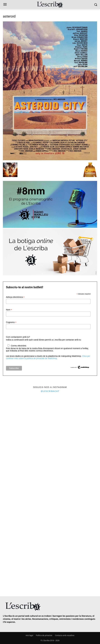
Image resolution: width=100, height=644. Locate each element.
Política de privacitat (44, 635)
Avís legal (29, 635)
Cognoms (11, 322)
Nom (9, 310)
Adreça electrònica (15, 297)
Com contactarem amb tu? (18, 337)
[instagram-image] (25, 419)
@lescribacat (50, 391)
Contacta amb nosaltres (65, 635)
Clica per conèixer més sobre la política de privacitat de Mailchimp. (48, 357)
